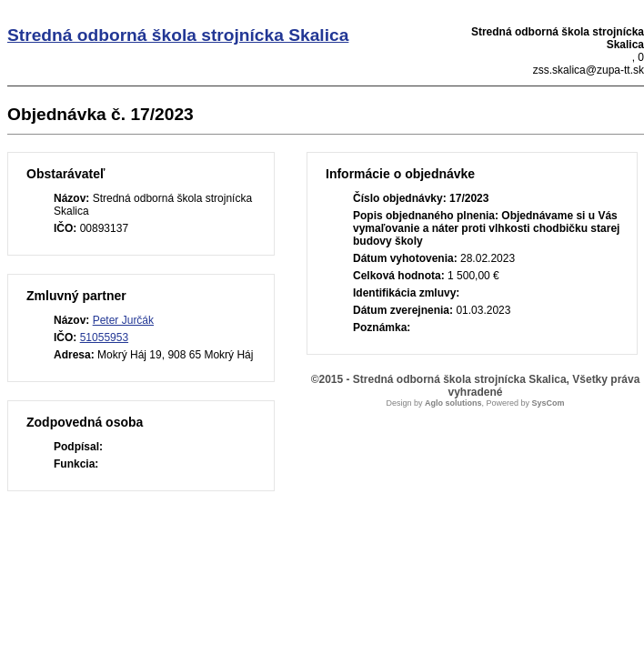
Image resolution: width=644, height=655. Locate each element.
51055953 (104, 338)
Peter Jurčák (123, 320)
